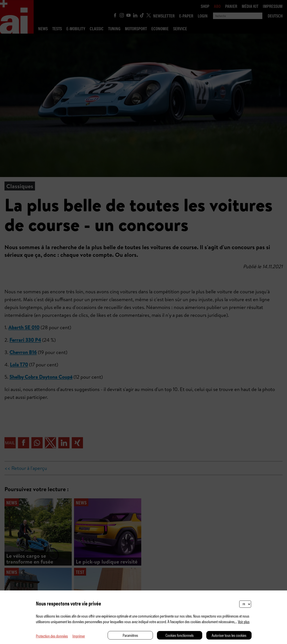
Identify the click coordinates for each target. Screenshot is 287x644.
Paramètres (130, 635)
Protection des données (52, 636)
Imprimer (79, 636)
